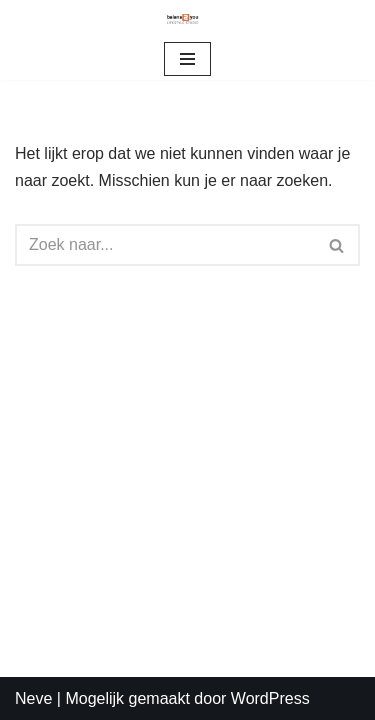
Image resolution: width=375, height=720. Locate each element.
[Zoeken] (165, 245)
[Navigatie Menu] (187, 59)
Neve (33, 698)
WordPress (270, 698)
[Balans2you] (188, 19)
